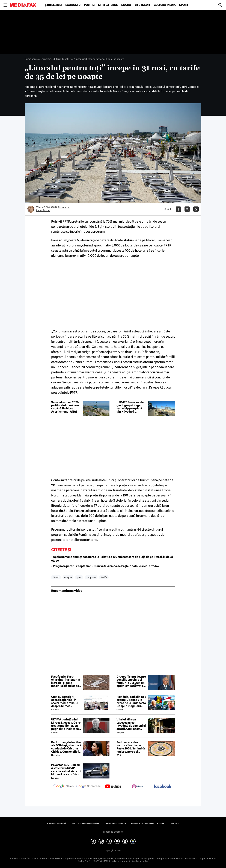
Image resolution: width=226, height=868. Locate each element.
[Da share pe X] (187, 209)
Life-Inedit (143, 5)
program (91, 577)
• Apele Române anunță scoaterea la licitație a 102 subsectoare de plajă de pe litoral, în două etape (112, 559)
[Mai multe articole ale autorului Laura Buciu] (31, 209)
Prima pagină (32, 59)
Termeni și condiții (115, 824)
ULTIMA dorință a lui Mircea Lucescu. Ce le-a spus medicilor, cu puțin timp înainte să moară (66, 724)
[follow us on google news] (64, 787)
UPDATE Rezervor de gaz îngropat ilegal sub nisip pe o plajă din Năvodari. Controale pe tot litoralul (130, 407)
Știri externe (108, 5)
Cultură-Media (165, 5)
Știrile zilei (53, 5)
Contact (175, 824)
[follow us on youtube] (113, 787)
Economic (73, 5)
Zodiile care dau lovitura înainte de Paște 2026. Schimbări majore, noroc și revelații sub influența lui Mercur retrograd (131, 747)
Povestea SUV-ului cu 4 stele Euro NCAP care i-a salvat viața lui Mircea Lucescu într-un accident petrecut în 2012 (66, 770)
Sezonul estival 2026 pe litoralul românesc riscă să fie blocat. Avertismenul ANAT (66, 407)
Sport (184, 5)
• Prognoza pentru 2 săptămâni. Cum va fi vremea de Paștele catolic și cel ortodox (105, 566)
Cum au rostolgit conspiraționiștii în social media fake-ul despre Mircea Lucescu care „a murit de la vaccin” (66, 702)
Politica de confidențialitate (148, 824)
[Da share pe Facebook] (178, 209)
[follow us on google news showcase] (88, 787)
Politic (89, 5)
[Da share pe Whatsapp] (196, 209)
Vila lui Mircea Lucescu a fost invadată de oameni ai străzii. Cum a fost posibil (131, 724)
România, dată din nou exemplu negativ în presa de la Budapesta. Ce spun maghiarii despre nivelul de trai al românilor (132, 702)
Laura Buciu (43, 210)
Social (126, 5)
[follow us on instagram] (138, 787)
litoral (56, 577)
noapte (68, 577)
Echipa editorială (57, 824)
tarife (104, 577)
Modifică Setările (113, 832)
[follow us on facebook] (162, 787)
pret (79, 577)
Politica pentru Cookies (86, 824)
